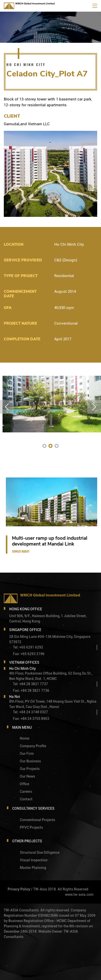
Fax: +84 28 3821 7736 (31, 690)
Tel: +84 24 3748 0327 (30, 711)
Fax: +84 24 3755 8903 (31, 718)
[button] (44, 446)
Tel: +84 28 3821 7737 (30, 683)
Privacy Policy (19, 888)
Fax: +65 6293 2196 (29, 653)
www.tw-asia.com (79, 894)
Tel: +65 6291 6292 (28, 647)
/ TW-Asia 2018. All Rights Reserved (60, 888)
